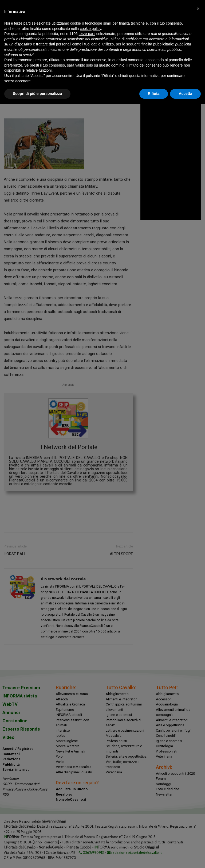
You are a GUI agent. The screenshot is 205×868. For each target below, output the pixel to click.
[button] (198, 9)
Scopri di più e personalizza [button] (37, 94)
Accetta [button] (185, 94)
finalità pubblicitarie (157, 44)
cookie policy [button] (90, 29)
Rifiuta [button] (154, 94)
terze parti (87, 34)
